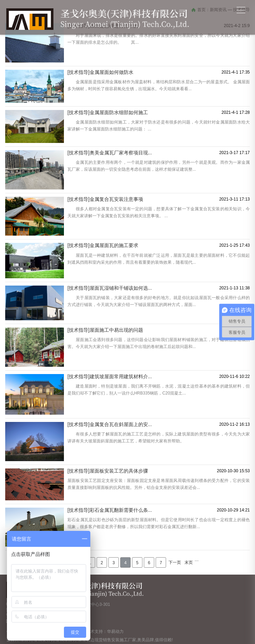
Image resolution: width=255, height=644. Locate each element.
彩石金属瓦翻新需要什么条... (121, 510)
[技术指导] (79, 72)
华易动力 (115, 632)
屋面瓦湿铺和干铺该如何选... (121, 288)
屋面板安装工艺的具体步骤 (119, 471)
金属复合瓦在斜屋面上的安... (121, 424)
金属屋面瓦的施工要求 (114, 245)
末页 (189, 562)
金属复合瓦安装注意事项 (116, 199)
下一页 (175, 562)
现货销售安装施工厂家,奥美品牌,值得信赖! (134, 640)
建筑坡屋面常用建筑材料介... (121, 376)
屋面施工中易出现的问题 (116, 330)
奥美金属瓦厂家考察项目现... (121, 153)
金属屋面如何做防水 (112, 72)
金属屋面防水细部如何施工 (119, 112)
